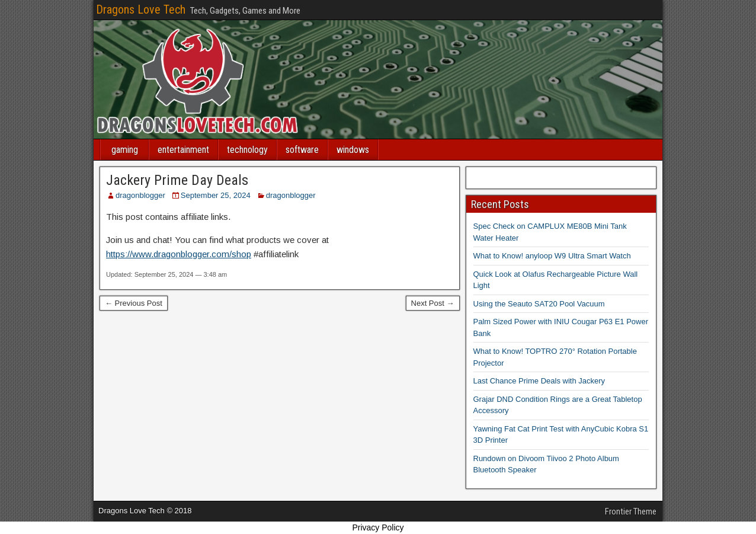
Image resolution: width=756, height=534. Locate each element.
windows (353, 150)
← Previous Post (134, 303)
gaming (125, 150)
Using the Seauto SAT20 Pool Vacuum (539, 304)
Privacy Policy (378, 527)
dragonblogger (140, 195)
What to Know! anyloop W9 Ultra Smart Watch (552, 256)
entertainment (183, 150)
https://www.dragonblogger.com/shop (179, 254)
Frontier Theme (631, 511)
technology (247, 150)
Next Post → (433, 303)
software (302, 150)
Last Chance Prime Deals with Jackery (539, 381)
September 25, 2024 (216, 195)
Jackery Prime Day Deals (177, 180)
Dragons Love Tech (141, 9)
